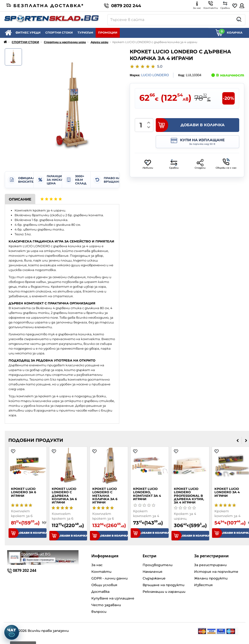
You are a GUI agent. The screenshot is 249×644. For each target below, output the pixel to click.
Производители (158, 565)
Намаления (153, 572)
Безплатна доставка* (45, 6)
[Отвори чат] (12, 632)
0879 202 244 (122, 6)
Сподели (200, 164)
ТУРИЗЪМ (85, 33)
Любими (148, 164)
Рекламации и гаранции (164, 592)
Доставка (100, 592)
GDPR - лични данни (109, 578)
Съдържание (154, 578)
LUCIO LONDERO (155, 75)
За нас (97, 565)
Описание (20, 199)
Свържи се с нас (226, 164)
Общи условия (104, 585)
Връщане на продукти (163, 585)
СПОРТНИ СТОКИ (59, 33)
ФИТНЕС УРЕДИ (28, 33)
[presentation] (238, 440)
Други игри (99, 42)
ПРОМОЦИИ (108, 33)
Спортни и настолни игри (65, 42)
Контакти (101, 572)
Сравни (174, 164)
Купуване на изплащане (113, 598)
